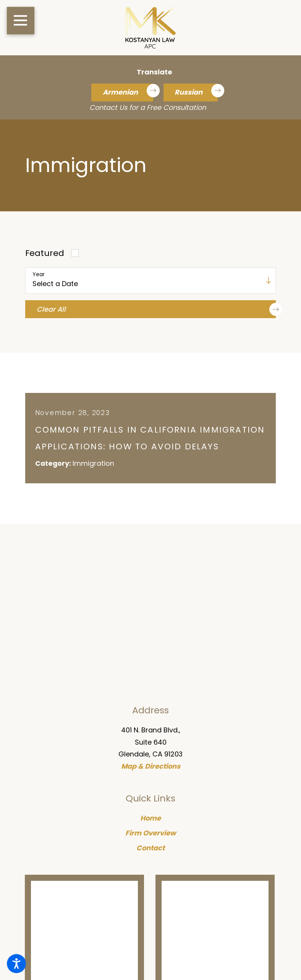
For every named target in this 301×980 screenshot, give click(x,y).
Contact (150, 848)
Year (39, 274)
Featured (45, 253)
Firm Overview (151, 833)
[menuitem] (151, 819)
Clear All (156, 309)
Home (150, 818)
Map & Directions (151, 767)
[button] (16, 964)
